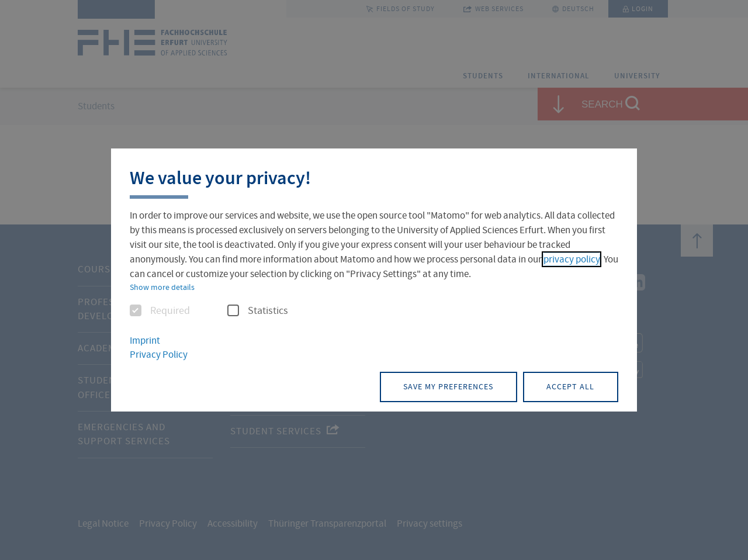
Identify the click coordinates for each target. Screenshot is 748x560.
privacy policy (572, 259)
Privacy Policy (159, 355)
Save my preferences (446, 386)
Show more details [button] (162, 287)
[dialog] (374, 280)
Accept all (570, 386)
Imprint (145, 341)
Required (160, 311)
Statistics (258, 311)
